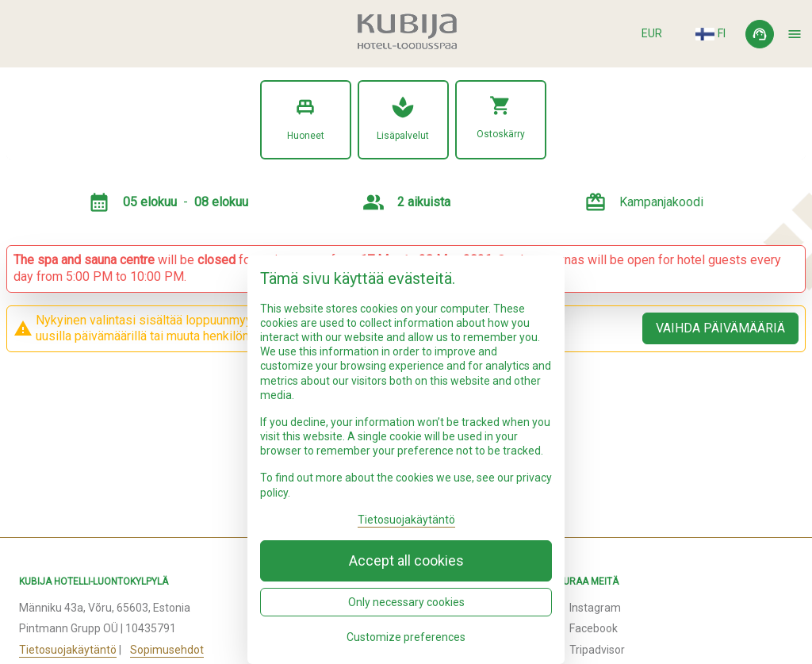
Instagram (595, 608)
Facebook (594, 628)
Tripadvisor (597, 650)
